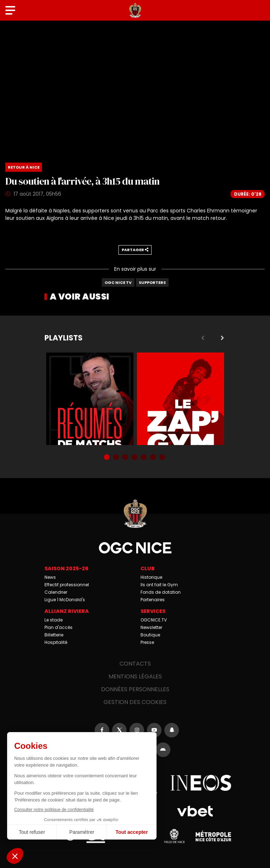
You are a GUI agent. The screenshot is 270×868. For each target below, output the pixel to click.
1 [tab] (107, 458)
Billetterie (54, 635)
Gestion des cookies (135, 702)
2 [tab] (117, 458)
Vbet (195, 811)
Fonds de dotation (161, 592)
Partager (135, 250)
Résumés (90, 399)
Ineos (201, 783)
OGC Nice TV (118, 282)
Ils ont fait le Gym (159, 585)
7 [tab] (163, 458)
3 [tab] (126, 458)
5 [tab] (144, 458)
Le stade (54, 620)
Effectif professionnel (67, 585)
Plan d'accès (59, 627)
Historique (151, 577)
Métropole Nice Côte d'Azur (213, 836)
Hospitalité (56, 642)
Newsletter (151, 627)
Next (222, 338)
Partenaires (153, 600)
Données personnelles (135, 689)
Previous (203, 338)
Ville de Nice (174, 836)
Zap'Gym (181, 399)
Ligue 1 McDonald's (65, 600)
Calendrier (56, 592)
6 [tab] (154, 458)
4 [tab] (135, 458)
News (50, 577)
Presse (147, 642)
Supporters (152, 282)
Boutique (150, 635)
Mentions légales (135, 676)
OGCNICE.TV (154, 620)
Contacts (135, 664)
